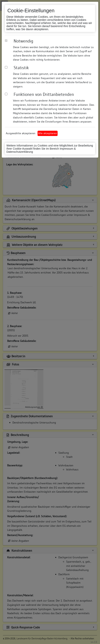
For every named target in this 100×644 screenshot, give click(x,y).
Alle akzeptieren (48, 133)
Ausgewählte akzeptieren (21, 133)
